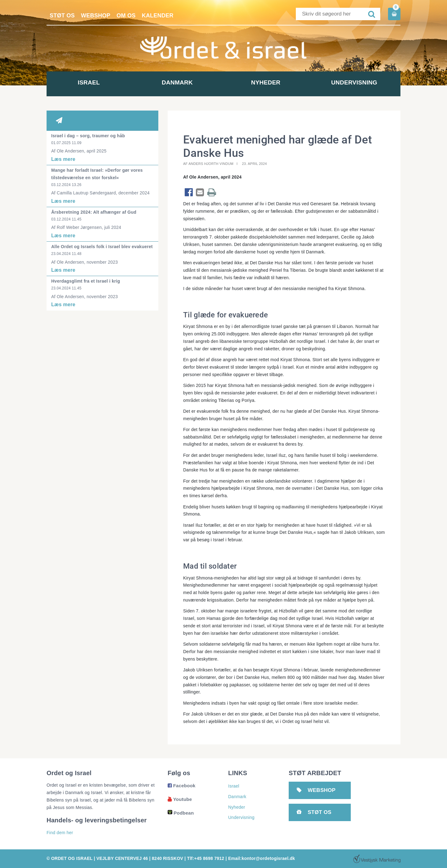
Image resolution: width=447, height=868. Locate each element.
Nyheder (268, 82)
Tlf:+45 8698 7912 (206, 858)
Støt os (62, 16)
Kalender (158, 16)
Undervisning (356, 82)
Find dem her (60, 833)
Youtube (180, 799)
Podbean (181, 813)
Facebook (182, 786)
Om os (126, 16)
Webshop (96, 16)
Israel (91, 82)
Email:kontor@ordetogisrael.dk (262, 858)
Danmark (179, 82)
